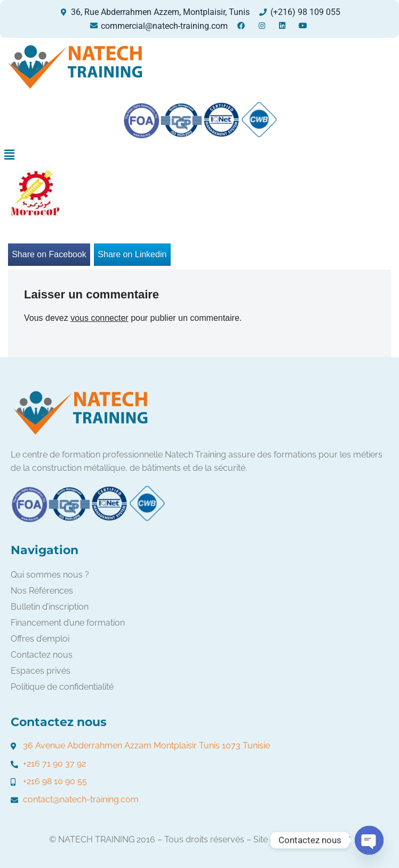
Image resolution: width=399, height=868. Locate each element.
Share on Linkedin (132, 254)
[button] (9, 155)
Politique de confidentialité (62, 687)
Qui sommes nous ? (50, 575)
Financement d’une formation (68, 623)
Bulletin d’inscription (50, 607)
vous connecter (99, 318)
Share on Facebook (49, 254)
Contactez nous (42, 655)
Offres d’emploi (40, 639)
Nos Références (42, 591)
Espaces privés (41, 671)
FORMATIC (329, 839)
